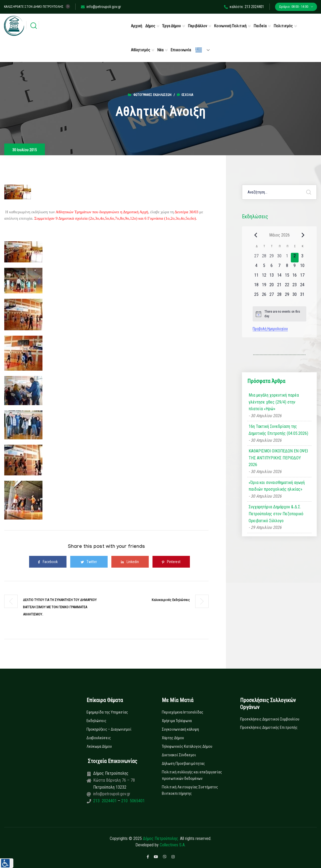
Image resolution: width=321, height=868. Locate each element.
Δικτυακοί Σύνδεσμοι (179, 755)
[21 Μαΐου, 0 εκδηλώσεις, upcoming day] (279, 286)
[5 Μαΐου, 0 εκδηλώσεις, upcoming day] (264, 267)
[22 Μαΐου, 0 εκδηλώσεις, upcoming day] (287, 286)
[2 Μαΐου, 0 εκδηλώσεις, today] (295, 258)
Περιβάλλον (197, 26)
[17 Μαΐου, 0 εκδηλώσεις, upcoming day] (302, 277)
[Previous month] (256, 235)
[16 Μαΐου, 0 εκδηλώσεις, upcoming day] (295, 277)
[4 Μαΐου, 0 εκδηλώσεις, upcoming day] (257, 267)
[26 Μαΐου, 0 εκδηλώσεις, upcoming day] (264, 296)
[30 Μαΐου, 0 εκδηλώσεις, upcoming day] (295, 296)
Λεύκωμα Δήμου (99, 746)
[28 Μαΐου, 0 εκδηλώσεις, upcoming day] (279, 296)
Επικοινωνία (181, 50)
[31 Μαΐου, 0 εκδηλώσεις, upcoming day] (302, 296)
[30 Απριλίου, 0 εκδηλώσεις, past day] (279, 258)
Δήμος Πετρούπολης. (161, 838)
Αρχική (136, 26)
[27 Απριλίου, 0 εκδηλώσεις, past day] (257, 258)
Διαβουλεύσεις (99, 738)
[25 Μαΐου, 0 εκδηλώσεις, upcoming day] (257, 296)
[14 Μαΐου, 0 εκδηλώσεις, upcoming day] (279, 277)
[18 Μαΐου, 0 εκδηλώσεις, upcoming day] (257, 286)
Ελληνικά (199, 50)
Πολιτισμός (283, 26)
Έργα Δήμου (172, 26)
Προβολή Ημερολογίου (270, 329)
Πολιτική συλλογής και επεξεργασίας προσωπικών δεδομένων (192, 775)
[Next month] (303, 235)
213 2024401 (105, 801)
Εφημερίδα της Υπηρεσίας (107, 712)
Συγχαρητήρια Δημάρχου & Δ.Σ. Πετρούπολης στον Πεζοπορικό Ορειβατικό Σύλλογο (276, 514)
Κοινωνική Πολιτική (230, 26)
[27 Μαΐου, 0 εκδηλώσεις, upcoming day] (272, 296)
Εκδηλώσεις (96, 721)
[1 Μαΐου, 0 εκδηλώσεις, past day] (287, 258)
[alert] (279, 314)
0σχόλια (185, 95)
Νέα (160, 50)
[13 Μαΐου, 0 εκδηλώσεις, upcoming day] (272, 277)
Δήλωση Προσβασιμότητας (183, 764)
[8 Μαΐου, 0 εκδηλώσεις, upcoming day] (287, 267)
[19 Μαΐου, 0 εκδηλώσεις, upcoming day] (264, 286)
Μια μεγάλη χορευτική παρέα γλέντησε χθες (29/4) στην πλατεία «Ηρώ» (274, 402)
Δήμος (150, 26)
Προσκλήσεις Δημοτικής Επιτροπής (269, 727)
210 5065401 (132, 801)
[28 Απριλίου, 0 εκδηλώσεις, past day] (264, 258)
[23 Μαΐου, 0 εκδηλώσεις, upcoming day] (295, 286)
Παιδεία (260, 26)
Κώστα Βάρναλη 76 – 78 (114, 780)
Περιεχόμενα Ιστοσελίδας (183, 712)
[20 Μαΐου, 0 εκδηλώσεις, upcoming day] (272, 286)
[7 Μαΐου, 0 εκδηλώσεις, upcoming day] (279, 267)
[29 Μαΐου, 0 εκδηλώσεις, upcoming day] (287, 296)
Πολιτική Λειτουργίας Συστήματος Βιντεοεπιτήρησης (190, 790)
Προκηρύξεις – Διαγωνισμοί (109, 729)
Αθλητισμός (140, 50)
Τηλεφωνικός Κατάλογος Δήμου (187, 746)
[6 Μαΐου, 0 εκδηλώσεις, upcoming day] (272, 267)
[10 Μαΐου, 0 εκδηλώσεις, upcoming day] (302, 267)
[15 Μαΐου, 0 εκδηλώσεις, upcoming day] (287, 277)
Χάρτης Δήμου (173, 738)
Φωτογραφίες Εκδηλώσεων (152, 95)
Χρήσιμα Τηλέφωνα (177, 721)
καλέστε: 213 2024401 (244, 7)
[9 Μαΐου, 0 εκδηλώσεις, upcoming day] (295, 267)
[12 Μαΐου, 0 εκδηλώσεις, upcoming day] (264, 277)
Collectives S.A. (173, 845)
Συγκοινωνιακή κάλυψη (180, 729)
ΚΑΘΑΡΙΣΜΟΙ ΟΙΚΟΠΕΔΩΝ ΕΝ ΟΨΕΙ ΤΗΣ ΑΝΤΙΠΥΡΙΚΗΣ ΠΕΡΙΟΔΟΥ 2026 (278, 458)
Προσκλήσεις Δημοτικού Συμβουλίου (270, 719)
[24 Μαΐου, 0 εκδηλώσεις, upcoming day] (302, 286)
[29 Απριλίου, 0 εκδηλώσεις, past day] (272, 258)
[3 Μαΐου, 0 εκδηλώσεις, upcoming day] (302, 258)
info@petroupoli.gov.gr (101, 7)
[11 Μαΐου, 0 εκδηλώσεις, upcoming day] (257, 277)
